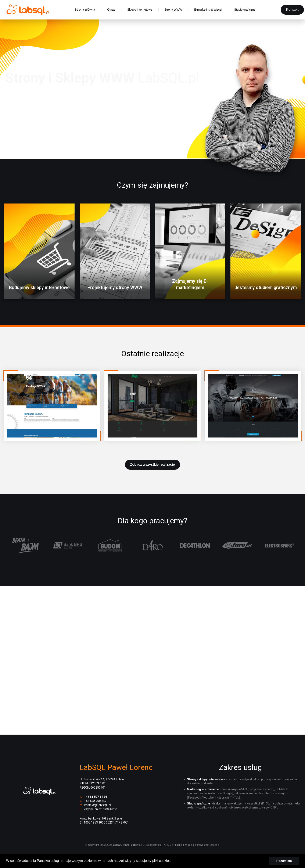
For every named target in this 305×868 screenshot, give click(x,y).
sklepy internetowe (212, 779)
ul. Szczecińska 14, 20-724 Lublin (102, 779)
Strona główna (85, 10)
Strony (192, 779)
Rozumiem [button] (284, 861)
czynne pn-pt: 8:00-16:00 (101, 809)
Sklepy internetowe (140, 10)
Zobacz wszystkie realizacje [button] (153, 464)
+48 (96, 797)
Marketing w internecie (203, 789)
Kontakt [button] (292, 10)
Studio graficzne (245, 10)
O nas (111, 10)
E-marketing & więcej (208, 10)
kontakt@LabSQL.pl (98, 805)
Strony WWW (173, 10)
